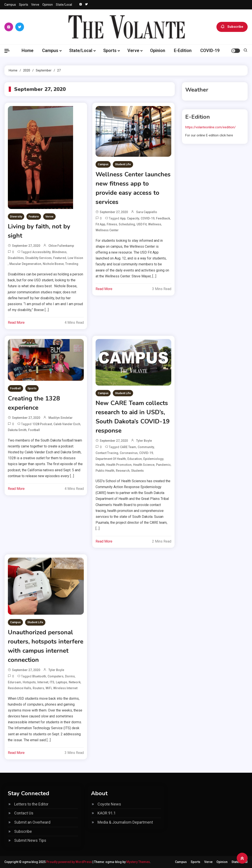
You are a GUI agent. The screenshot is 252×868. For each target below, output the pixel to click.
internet (43, 682)
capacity (133, 218)
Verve (35, 5)
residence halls (20, 688)
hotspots (29, 682)
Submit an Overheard (32, 822)
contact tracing (107, 453)
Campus (10, 5)
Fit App (100, 224)
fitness (112, 224)
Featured (60, 258)
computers (56, 676)
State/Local (64, 5)
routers (38, 688)
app (123, 218)
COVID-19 (210, 50)
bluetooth (39, 676)
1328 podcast (42, 424)
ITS (52, 682)
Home (27, 50)
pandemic (163, 465)
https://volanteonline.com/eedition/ (210, 127)
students (137, 471)
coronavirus (129, 453)
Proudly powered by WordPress (69, 862)
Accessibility (41, 252)
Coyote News (109, 804)
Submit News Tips (30, 840)
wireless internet (65, 688)
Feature (34, 217)
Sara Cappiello (147, 212)
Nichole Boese (53, 264)
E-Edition (183, 50)
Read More (16, 323)
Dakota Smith (17, 430)
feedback (163, 218)
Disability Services (39, 258)
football (34, 430)
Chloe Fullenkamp (61, 246)
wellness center (107, 230)
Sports (24, 5)
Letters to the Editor (31, 804)
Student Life (123, 164)
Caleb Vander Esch (67, 424)
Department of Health (111, 459)
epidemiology (153, 459)
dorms (70, 676)
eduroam (15, 682)
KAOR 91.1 (107, 813)
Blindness (59, 252)
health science (144, 465)
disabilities (16, 258)
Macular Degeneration (25, 264)
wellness (155, 224)
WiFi (49, 688)
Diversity (16, 217)
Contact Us (24, 813)
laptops (62, 682)
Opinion (48, 5)
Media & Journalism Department (125, 822)
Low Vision (75, 258)
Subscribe (232, 27)
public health (105, 471)
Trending (72, 264)
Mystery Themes (138, 862)
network (75, 682)
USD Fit (142, 224)
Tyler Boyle (144, 441)
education (135, 459)
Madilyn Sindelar (61, 418)
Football (15, 388)
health (100, 465)
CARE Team (128, 447)
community (146, 447)
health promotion (119, 465)
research (123, 471)
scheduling (127, 224)
